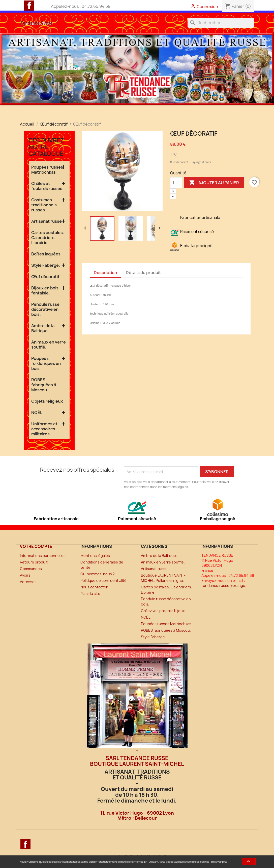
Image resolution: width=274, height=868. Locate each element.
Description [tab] (105, 273)
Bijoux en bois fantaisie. (45, 290)
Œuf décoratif (45, 277)
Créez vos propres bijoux (163, 611)
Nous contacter (94, 587)
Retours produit (34, 562)
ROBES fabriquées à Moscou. (44, 385)
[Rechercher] (221, 23)
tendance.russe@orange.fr (225, 586)
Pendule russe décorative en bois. (45, 309)
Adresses (28, 582)
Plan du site (90, 594)
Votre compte (36, 546)
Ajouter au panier (214, 183)
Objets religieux (47, 401)
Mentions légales (95, 556)
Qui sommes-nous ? (98, 574)
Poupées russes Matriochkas (47, 170)
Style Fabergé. (46, 265)
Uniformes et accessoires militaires (44, 429)
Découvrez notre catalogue (47, 147)
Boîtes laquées (46, 254)
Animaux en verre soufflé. (49, 345)
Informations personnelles (43, 556)
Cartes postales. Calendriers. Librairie (48, 238)
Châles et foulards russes (47, 186)
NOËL (37, 412)
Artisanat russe (47, 221)
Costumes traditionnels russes (44, 205)
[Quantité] (176, 183)
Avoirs (25, 575)
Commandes (31, 569)
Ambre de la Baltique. (43, 328)
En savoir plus (219, 862)
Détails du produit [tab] (143, 273)
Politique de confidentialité (103, 580)
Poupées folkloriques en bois (46, 363)
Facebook (29, 6)
